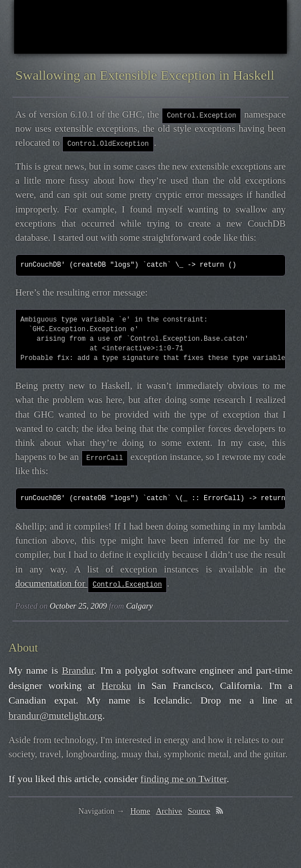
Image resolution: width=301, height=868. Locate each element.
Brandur (78, 670)
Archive (169, 811)
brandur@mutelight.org (55, 715)
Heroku (116, 685)
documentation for (91, 583)
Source (199, 811)
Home (140, 811)
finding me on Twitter (183, 779)
